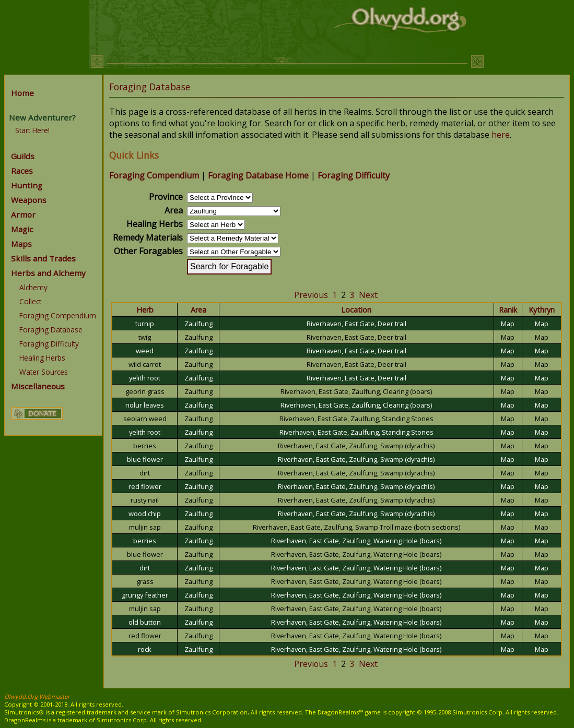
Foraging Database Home (258, 175)
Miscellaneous (38, 386)
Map (508, 324)
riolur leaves (145, 405)
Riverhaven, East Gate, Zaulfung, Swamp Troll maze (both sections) (356, 527)
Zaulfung (198, 324)
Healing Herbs (42, 358)
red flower (145, 486)
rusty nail (145, 500)
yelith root (145, 378)
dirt (145, 473)
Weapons (29, 200)
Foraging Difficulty (49, 344)
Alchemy (33, 287)
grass (145, 581)
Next (368, 295)
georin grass (145, 391)
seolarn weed (145, 419)
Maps (21, 244)
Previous (311, 295)
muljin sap (145, 527)
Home (22, 93)
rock (145, 649)
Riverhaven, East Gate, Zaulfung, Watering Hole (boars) (356, 541)
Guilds (23, 156)
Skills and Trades (43, 258)
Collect (30, 301)
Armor (23, 214)
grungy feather (145, 595)
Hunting (27, 185)
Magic (22, 229)
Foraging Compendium (58, 315)
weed (145, 351)
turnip (145, 324)
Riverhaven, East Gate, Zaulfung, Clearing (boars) (356, 391)
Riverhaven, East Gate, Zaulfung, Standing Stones (356, 419)
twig (145, 337)
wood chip (145, 514)
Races (22, 171)
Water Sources (44, 372)
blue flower (145, 459)
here (501, 135)
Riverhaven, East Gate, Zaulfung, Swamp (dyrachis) (356, 446)
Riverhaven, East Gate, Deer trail (356, 324)
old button (145, 622)
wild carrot (145, 364)
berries (145, 446)
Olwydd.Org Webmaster (37, 696)
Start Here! (32, 130)
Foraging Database (51, 330)
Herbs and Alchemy (48, 273)
